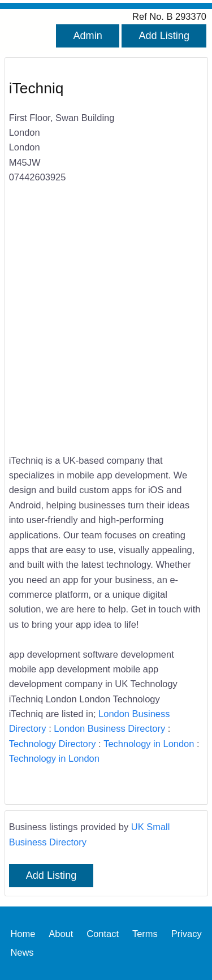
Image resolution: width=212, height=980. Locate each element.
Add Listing (164, 36)
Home (23, 934)
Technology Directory (53, 744)
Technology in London (149, 744)
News (22, 952)
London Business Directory (109, 728)
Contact (103, 934)
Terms (145, 934)
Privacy (187, 934)
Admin (87, 36)
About (61, 934)
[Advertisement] (106, 326)
